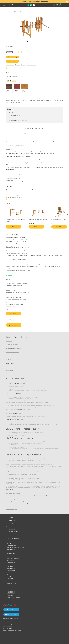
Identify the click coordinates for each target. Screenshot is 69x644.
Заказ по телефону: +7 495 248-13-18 (15, 196)
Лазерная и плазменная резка (13, 288)
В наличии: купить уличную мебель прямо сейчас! (35, 2)
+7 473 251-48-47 (11, 579)
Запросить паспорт (14, 118)
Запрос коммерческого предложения (14, 348)
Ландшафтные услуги (11, 290)
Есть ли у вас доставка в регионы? (13, 498)
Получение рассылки (10, 371)
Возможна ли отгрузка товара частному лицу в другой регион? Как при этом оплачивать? (26, 496)
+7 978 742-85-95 (11, 570)
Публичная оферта (8, 628)
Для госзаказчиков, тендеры (12, 345)
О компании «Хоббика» (15, 526)
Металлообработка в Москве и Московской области (17, 293)
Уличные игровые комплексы (23, 100)
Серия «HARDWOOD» (11, 100)
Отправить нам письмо (12, 199)
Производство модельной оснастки (14, 302)
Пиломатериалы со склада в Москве (14, 297)
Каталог (11, 518)
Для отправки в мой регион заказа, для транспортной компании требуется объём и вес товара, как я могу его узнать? (33, 500)
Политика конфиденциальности (11, 624)
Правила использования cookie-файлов (12, 630)
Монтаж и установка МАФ (12, 295)
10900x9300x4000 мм (12, 77)
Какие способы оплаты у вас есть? (13, 494)
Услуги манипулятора (11, 309)
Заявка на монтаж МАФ (11, 363)
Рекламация (8, 359)
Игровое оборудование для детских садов (49, 100)
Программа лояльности (9, 626)
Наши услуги (12, 520)
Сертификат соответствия (15, 113)
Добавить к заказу (12, 57)
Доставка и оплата (31, 65)
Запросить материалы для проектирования (19, 120)
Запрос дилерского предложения (13, 367)
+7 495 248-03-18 (11, 554)
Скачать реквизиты (14, 314)
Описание (18, 65)
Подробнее (9, 275)
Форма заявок (9, 341)
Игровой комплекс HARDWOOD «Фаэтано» (16, 219)
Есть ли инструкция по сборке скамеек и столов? (17, 504)
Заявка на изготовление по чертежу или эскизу (16, 356)
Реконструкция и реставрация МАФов (14, 304)
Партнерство (12, 529)
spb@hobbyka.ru (11, 560)
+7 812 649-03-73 (11, 562)
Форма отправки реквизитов (12, 352)
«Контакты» (20, 409)
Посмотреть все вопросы (11, 509)
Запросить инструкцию (15, 115)
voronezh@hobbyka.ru (12, 577)
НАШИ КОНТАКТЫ (11, 583)
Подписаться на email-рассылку (11, 619)
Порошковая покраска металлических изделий (16, 300)
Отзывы (23, 65)
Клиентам (11, 523)
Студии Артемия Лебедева (14, 597)
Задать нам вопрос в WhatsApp (14, 198)
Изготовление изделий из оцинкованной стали (17, 283)
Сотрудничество (13, 532)
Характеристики (10, 65)
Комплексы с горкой (34, 100)
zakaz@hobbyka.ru (10, 489)
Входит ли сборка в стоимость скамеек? (15, 502)
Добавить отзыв (14, 325)
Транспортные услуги (11, 307)
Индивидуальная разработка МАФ (14, 286)
